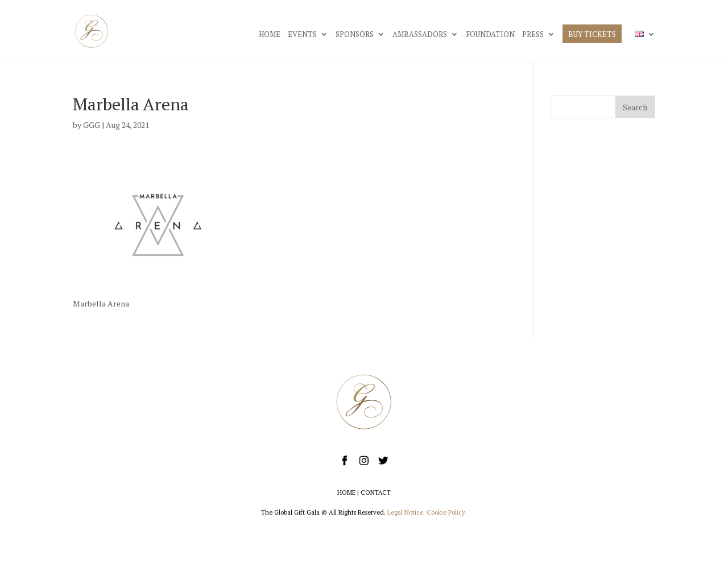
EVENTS (302, 35)
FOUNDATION (490, 35)
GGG (92, 125)
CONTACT (376, 492)
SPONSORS (355, 35)
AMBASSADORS (420, 35)
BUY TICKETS (592, 35)
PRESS (533, 35)
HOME (270, 35)
